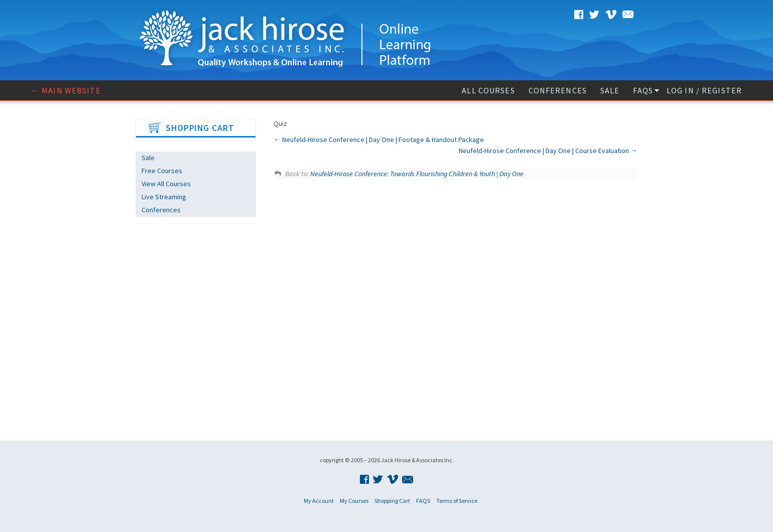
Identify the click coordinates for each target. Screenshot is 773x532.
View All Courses (166, 184)
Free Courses (162, 171)
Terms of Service (457, 501)
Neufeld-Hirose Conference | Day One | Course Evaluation (548, 151)
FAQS (643, 90)
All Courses (488, 90)
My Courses (354, 501)
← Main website (66, 90)
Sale (610, 90)
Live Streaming (164, 197)
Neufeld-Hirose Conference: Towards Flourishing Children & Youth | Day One (417, 174)
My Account (319, 501)
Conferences (558, 90)
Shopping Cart (392, 501)
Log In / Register (704, 90)
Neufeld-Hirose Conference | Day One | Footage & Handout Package (379, 140)
